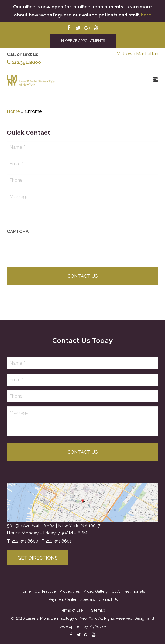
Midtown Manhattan (137, 53)
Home (13, 111)
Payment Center (63, 599)
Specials (88, 599)
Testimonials (134, 591)
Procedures (70, 591)
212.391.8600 (24, 62)
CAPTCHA (18, 234)
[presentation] (48, 251)
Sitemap (98, 610)
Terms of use (71, 610)
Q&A (116, 591)
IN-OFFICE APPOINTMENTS (83, 41)
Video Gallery (96, 591)
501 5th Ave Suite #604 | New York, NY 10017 (54, 526)
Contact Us (108, 599)
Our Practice (45, 591)
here (146, 15)
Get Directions (38, 558)
